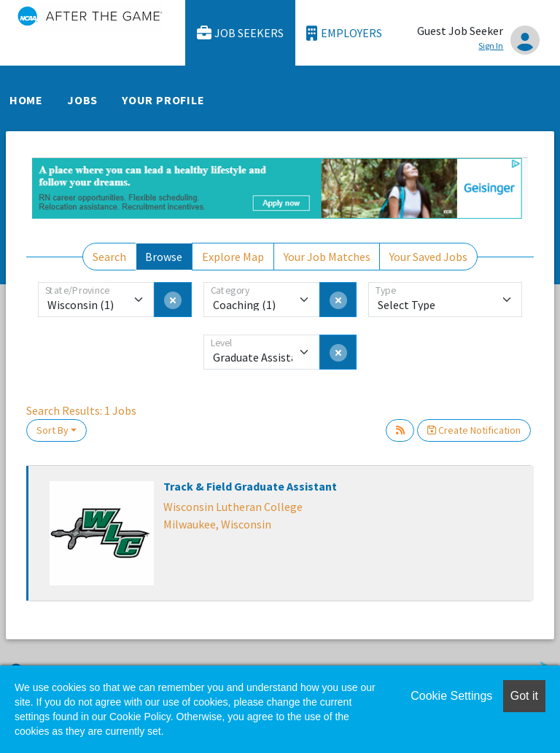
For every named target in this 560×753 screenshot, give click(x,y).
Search (109, 257)
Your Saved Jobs (428, 257)
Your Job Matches (327, 257)
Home (26, 100)
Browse (164, 257)
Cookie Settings (451, 696)
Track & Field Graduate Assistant (250, 486)
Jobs (82, 100)
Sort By (52, 430)
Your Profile (163, 100)
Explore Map (233, 257)
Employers (344, 33)
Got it (524, 696)
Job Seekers (241, 33)
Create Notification (474, 430)
